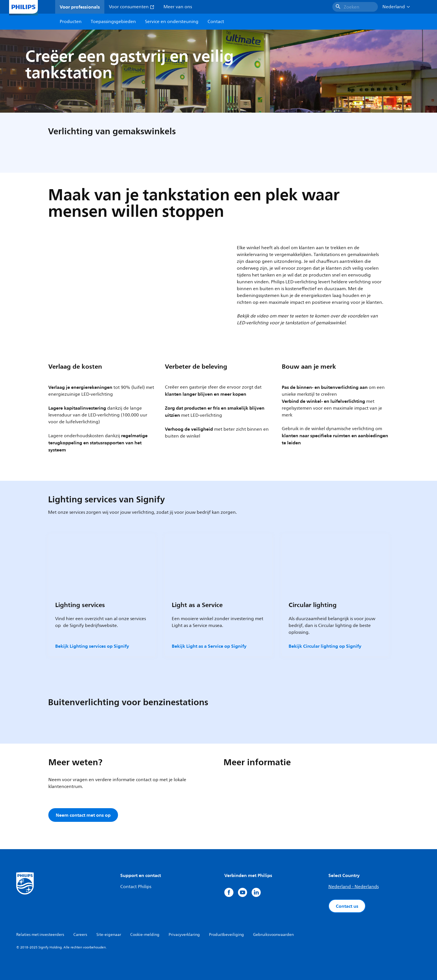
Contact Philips (136, 887)
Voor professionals (80, 7)
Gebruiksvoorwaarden (273, 935)
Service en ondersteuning (172, 22)
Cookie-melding (145, 935)
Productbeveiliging (226, 935)
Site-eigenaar (109, 935)
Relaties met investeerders (40, 935)
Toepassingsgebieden (113, 22)
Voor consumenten (132, 7)
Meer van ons (178, 7)
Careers (80, 935)
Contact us (347, 906)
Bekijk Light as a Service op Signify (209, 646)
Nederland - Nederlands (354, 887)
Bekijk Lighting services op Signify (92, 646)
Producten (71, 22)
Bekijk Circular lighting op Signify (325, 646)
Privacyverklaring (184, 935)
